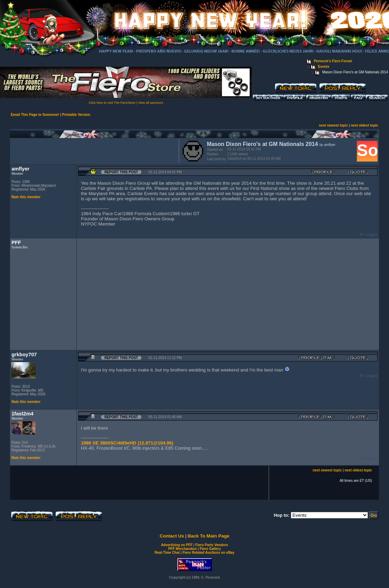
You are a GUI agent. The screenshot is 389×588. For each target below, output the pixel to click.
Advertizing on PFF (177, 545)
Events (324, 67)
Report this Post (121, 172)
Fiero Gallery (210, 549)
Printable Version (76, 115)
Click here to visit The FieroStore (112, 103)
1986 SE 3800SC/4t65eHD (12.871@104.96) (127, 443)
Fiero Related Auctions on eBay (209, 553)
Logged (371, 235)
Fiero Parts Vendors (212, 545)
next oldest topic (364, 125)
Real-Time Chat (167, 553)
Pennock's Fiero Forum (333, 61)
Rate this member (26, 197)
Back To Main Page (209, 536)
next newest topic (333, 125)
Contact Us (172, 536)
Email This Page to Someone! (35, 115)
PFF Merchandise (182, 549)
